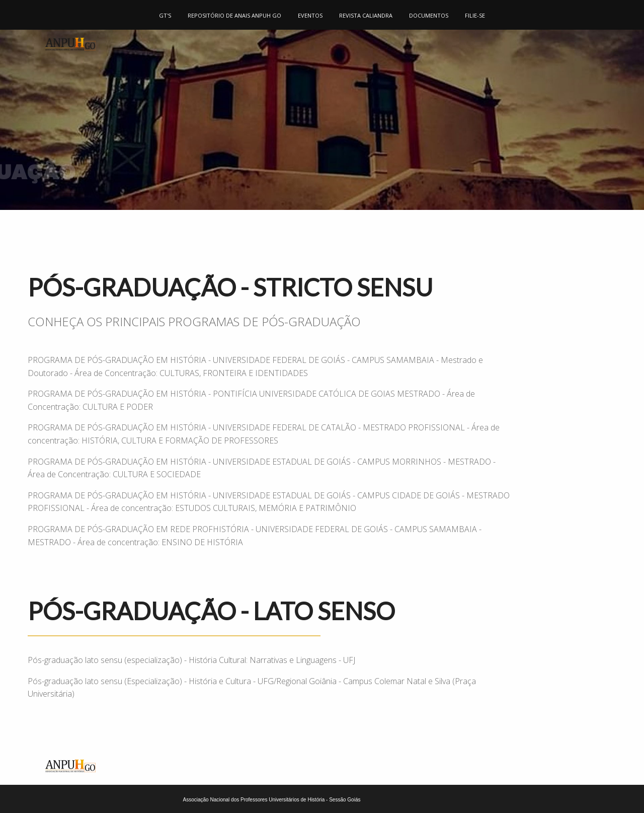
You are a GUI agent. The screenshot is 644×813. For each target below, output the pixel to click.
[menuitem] (165, 15)
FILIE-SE (475, 15)
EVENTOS (310, 15)
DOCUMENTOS (429, 15)
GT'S (165, 15)
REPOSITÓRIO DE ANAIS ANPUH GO (234, 15)
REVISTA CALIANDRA (366, 15)
